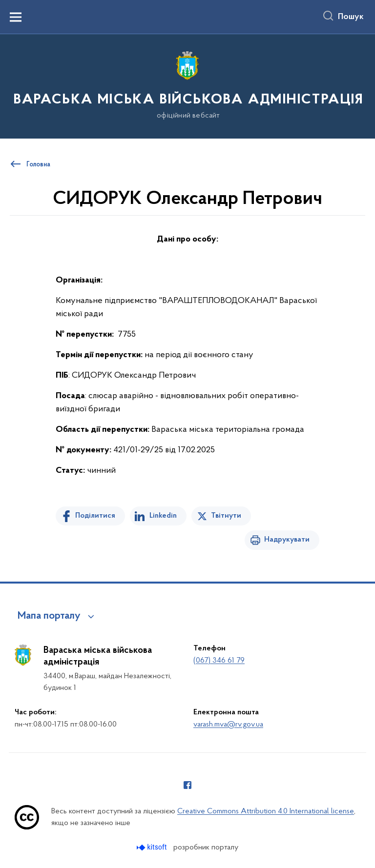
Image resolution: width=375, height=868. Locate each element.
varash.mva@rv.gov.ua (228, 725)
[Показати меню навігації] (16, 17)
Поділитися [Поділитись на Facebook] (95, 516)
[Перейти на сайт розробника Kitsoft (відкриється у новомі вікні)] (153, 847)
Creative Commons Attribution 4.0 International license (266, 811)
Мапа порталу (49, 616)
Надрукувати (287, 540)
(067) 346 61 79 (219, 661)
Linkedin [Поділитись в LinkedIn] (163, 516)
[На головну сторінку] (187, 86)
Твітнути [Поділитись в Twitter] (226, 516)
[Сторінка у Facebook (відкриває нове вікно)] (187, 785)
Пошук (351, 17)
